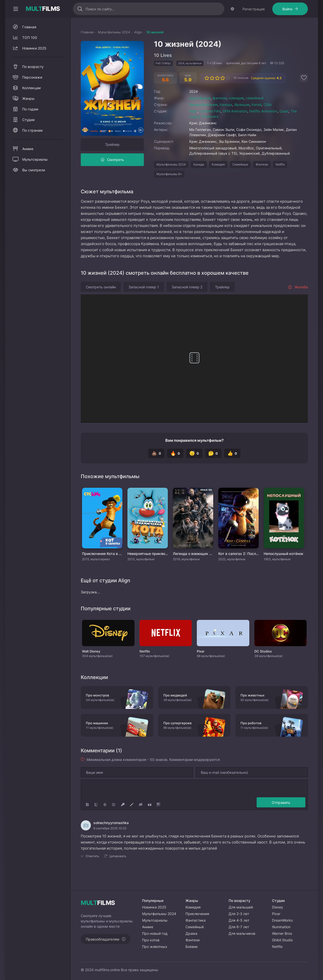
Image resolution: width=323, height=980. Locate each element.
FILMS (43, 9)
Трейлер (112, 160)
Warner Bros (282, 933)
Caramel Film (210, 126)
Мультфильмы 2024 (171, 180)
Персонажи (32, 92)
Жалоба (298, 302)
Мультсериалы (35, 174)
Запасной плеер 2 (187, 302)
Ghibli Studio (282, 940)
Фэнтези (262, 180)
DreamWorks (282, 920)
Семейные (240, 180)
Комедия (218, 180)
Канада (226, 120)
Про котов (151, 940)
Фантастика (196, 920)
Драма (191, 933)
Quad (284, 126)
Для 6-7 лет (239, 927)
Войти (60, 24)
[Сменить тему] (303, 9)
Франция (242, 120)
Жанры (28, 114)
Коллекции (31, 103)
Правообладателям (103, 939)
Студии (28, 135)
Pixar (276, 914)
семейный (255, 113)
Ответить (92, 871)
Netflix (280, 180)
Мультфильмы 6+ (169, 189)
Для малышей (241, 907)
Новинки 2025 (34, 63)
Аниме (28, 164)
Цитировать (118, 871)
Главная (29, 42)
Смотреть (115, 175)
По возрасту (33, 82)
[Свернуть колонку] (16, 9)
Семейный (195, 927)
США (267, 120)
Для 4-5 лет (239, 920)
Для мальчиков (242, 933)
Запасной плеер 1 (144, 302)
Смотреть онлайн (101, 302)
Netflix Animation (263, 126)
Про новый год (155, 933)
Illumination (281, 927)
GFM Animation (235, 126)
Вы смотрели (34, 185)
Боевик (192, 947)
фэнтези (220, 113)
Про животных (155, 947)
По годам (30, 124)
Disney (278, 907)
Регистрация (26, 24)
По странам (32, 145)
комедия (236, 113)
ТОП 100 (30, 53)
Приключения (197, 914)
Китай (257, 120)
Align (193, 126)
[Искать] (120, 9)
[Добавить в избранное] (304, 93)
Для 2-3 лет (239, 914)
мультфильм (200, 113)
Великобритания (203, 120)
